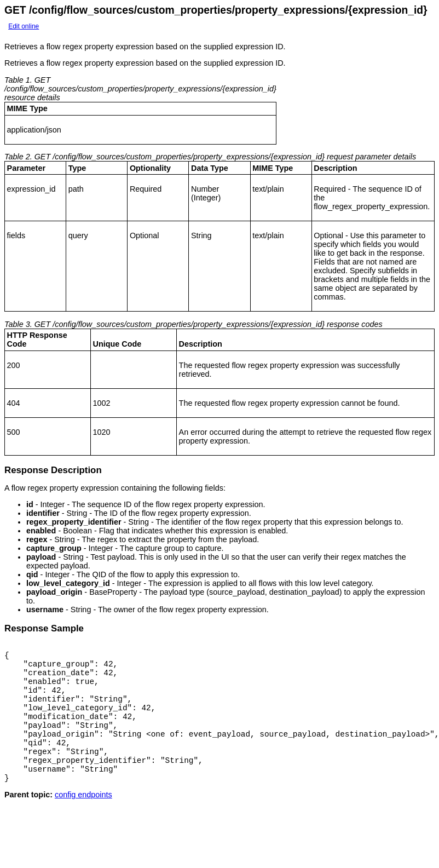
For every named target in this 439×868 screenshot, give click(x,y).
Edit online (24, 26)
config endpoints (83, 821)
